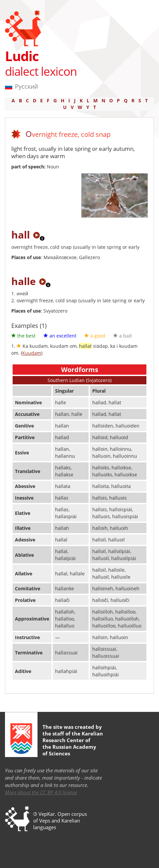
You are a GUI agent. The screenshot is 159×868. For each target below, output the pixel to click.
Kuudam (32, 353)
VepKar (47, 814)
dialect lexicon (41, 71)
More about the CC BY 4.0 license (41, 792)
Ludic (22, 56)
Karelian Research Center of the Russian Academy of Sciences (73, 743)
